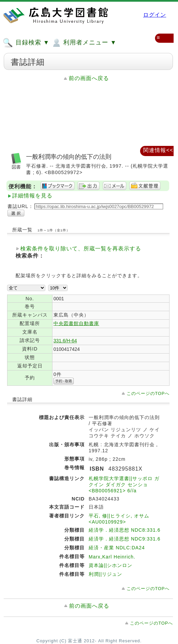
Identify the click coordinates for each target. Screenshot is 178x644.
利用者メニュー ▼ (84, 43)
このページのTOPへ (148, 393)
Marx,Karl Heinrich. (112, 557)
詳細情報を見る (32, 196)
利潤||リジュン (105, 574)
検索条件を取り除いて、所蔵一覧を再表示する (81, 249)
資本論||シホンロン (110, 565)
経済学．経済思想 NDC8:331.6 (125, 530)
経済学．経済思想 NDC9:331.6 (125, 539)
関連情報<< (158, 150)
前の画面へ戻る (89, 78)
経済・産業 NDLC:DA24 (117, 548)
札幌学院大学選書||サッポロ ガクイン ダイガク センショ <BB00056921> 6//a (124, 485)
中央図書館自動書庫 (76, 323)
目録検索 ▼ (26, 43)
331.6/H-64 (65, 341)
